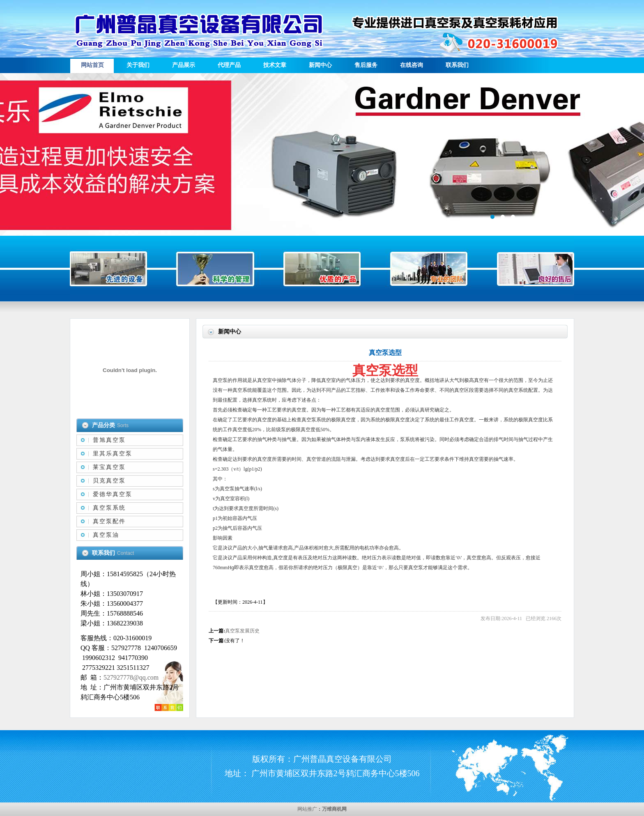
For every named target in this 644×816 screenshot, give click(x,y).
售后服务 (366, 65)
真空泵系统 (109, 508)
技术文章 (275, 65)
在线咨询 (412, 65)
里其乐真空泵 (113, 454)
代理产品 (229, 65)
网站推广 (307, 809)
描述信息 (322, 154)
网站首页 (92, 65)
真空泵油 (106, 535)
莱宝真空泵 (109, 467)
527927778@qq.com (131, 677)
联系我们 (457, 65)
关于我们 (138, 65)
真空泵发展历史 (242, 631)
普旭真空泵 (109, 440)
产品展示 (184, 65)
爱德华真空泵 (113, 494)
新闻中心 (320, 65)
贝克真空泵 (109, 481)
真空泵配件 (109, 521)
